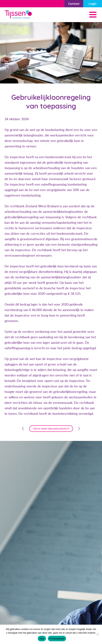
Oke (42, 639)
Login (93, 4)
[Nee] (97, 634)
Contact (74, 4)
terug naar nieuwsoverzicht (51, 429)
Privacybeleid (57, 639)
